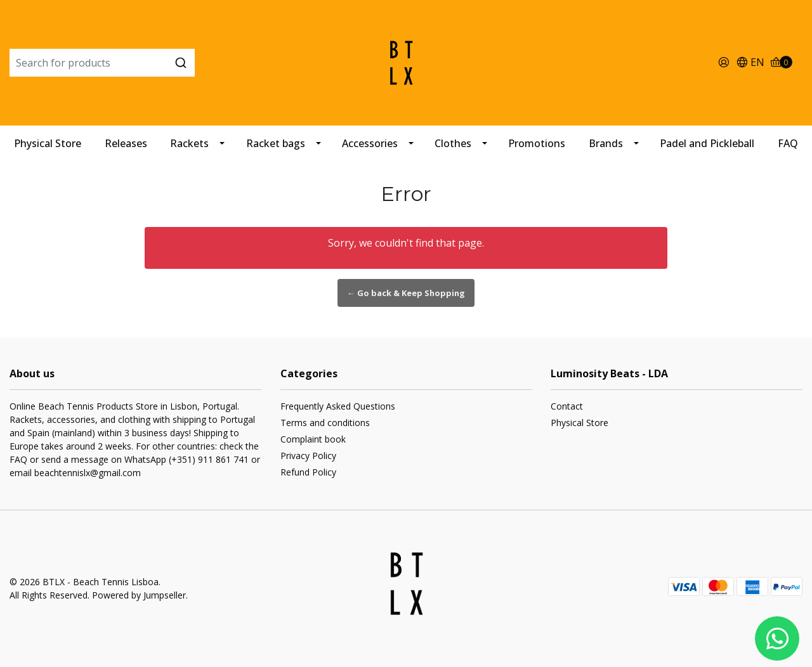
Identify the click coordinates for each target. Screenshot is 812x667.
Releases (126, 143)
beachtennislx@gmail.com (88, 473)
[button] (750, 63)
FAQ (788, 143)
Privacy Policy (308, 456)
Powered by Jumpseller (139, 595)
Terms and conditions (325, 423)
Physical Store (48, 143)
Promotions (537, 143)
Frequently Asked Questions (338, 406)
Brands (606, 143)
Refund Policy (308, 472)
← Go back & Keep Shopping (406, 293)
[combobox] (142, 63)
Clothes (453, 143)
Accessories (370, 143)
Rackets (189, 143)
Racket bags (276, 143)
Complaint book (313, 439)
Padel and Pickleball (707, 143)
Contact (567, 406)
